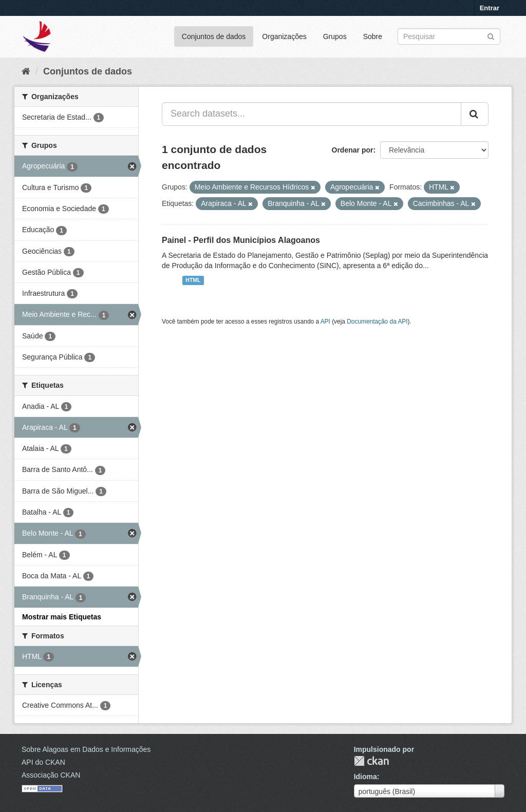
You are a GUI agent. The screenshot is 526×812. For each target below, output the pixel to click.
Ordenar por (353, 150)
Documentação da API (377, 322)
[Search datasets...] (312, 114)
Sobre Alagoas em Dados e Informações (86, 749)
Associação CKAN (51, 775)
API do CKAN (43, 762)
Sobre (373, 36)
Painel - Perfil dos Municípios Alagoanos (241, 240)
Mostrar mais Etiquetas (62, 617)
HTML (193, 280)
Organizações (284, 36)
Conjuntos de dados (214, 36)
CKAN (371, 761)
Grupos (335, 36)
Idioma (365, 777)
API (325, 322)
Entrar (490, 8)
